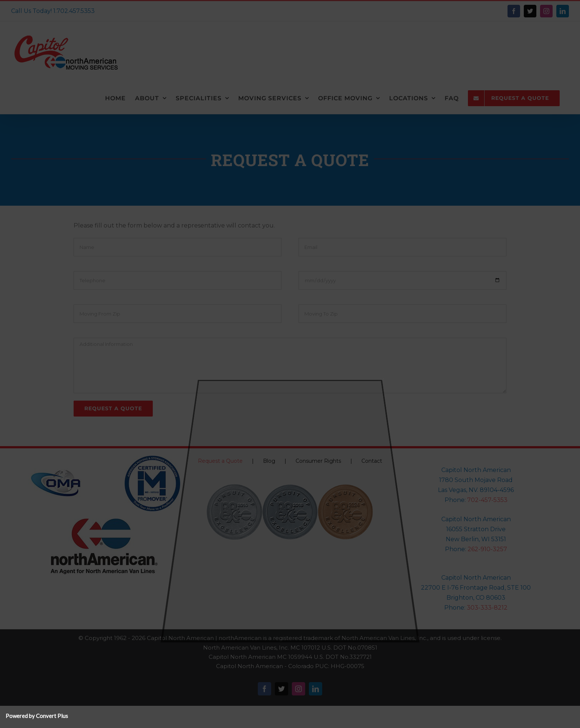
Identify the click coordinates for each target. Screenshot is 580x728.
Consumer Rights (318, 461)
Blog (269, 461)
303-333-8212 (487, 608)
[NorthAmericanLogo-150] (104, 521)
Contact (372, 461)
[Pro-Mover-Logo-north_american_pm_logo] (152, 459)
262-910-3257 (487, 549)
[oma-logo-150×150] (56, 459)
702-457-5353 (487, 500)
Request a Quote (220, 461)
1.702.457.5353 (74, 11)
